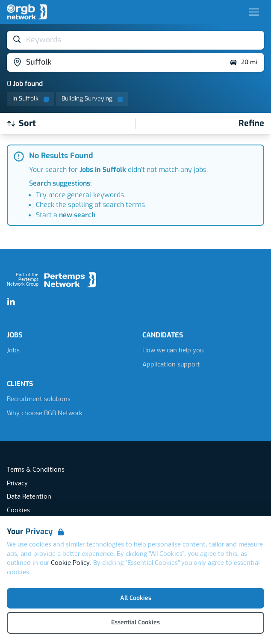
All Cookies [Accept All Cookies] (136, 598)
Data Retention (29, 497)
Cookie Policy (70, 563)
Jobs (13, 351)
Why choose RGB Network (45, 414)
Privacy (17, 484)
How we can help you (173, 351)
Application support (171, 365)
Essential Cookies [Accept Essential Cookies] (135, 622)
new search (77, 215)
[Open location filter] (115, 62)
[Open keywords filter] (135, 40)
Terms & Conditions (36, 470)
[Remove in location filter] (31, 99)
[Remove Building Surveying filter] (92, 99)
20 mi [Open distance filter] (243, 62)
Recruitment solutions (39, 399)
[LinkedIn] (11, 302)
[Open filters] (251, 124)
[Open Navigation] (254, 12)
